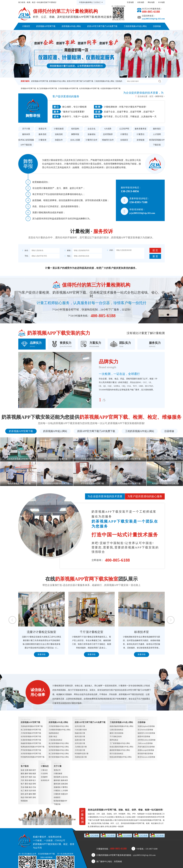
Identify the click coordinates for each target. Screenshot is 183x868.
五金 (22, 787)
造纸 (34, 797)
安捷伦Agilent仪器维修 (146, 726)
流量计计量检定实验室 (59, 632)
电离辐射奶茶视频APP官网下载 (33, 747)
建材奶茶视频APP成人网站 (120, 750)
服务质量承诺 (141, 129)
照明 (34, 784)
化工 (22, 791)
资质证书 (42, 129)
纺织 (22, 794)
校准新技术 (45, 780)
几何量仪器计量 (81, 747)
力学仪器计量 (80, 750)
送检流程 (59, 134)
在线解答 (44, 777)
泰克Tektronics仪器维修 (146, 757)
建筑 (22, 774)
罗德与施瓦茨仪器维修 (146, 747)
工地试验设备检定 (56, 740)
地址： (68, 256)
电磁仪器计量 (80, 733)
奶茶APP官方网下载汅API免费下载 (102, 26)
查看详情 (59, 654)
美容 (26, 780)
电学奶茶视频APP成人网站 (59, 747)
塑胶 (34, 794)
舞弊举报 (159, 96)
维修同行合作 (108, 140)
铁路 (30, 770)
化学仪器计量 (80, 726)
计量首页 (26, 26)
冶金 (34, 777)
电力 (34, 780)
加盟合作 (59, 140)
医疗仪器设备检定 (117, 754)
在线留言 (124, 140)
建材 (26, 774)
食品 (30, 787)
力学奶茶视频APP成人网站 (59, 726)
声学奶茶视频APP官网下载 (31, 750)
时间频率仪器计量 (82, 754)
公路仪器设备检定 (117, 730)
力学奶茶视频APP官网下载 (68, 88)
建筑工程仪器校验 (117, 733)
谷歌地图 (141, 2)
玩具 (30, 791)
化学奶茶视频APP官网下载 (89, 88)
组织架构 (75, 129)
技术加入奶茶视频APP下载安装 (26, 142)
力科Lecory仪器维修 (145, 743)
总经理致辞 (108, 134)
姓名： (26, 250)
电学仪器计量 (80, 737)
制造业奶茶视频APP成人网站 (121, 757)
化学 (26, 777)
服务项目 (157, 129)
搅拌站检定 (114, 740)
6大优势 (108, 129)
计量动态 (77, 34)
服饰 (30, 794)
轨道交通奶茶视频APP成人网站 (122, 747)
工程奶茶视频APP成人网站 (135, 26)
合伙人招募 (75, 140)
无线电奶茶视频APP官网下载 (32, 726)
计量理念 (124, 134)
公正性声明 (124, 129)
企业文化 (91, 129)
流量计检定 (53, 737)
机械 (26, 787)
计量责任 (141, 134)
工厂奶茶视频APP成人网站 (120, 743)
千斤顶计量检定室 (109, 632)
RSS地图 (161, 2)
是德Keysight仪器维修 (146, 750)
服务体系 (26, 134)
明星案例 (24, 801)
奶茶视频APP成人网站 (71, 26)
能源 (34, 774)
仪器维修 (157, 26)
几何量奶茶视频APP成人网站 (60, 730)
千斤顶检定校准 (116, 737)
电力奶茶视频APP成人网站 (59, 743)
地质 (30, 777)
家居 (26, 791)
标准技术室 (159, 632)
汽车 (22, 780)
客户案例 (63, 34)
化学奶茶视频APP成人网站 (59, 750)
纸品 (22, 797)
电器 (30, 784)
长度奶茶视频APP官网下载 (111, 88)
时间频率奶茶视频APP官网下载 (33, 757)
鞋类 (34, 791)
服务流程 (42, 134)
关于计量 (91, 34)
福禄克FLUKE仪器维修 (146, 733)
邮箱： (68, 250)
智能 (30, 774)
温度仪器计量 (80, 740)
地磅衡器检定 (54, 733)
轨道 (22, 770)
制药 (30, 797)
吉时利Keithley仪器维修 (147, 740)
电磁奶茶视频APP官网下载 (31, 743)
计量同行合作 (91, 140)
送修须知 (91, 134)
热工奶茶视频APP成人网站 (59, 754)
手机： (26, 256)
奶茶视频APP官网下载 (46, 26)
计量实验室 (59, 129)
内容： (111, 250)
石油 (34, 787)
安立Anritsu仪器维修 (145, 730)
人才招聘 (157, 134)
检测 (30, 780)
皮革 (26, 794)
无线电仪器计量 (81, 757)
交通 (26, 770)
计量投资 (42, 140)
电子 (22, 784)
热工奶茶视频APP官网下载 (47, 88)
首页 (151, 96)
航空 (34, 770)
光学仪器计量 (80, 743)
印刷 (26, 797)
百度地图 (130, 2)
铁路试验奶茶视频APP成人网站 (122, 726)
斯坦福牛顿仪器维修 (145, 754)
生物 (22, 777)
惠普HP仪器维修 (144, 737)
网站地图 (151, 2)
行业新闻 (44, 774)
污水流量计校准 (81, 730)
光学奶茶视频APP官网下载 (31, 754)
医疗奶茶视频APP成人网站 (59, 757)
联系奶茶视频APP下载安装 (113, 34)
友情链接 (141, 140)
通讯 (26, 784)
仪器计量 (151, 814)
